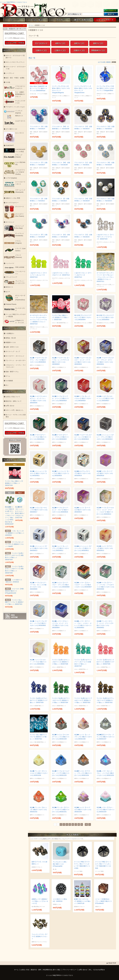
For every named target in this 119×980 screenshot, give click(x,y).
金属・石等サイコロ (12, 347)
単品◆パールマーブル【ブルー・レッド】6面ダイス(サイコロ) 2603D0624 (83, 437)
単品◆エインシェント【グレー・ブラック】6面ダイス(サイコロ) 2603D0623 (105, 437)
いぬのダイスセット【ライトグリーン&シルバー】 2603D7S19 (38, 275)
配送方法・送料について (14, 401)
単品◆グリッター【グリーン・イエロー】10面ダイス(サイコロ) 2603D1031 (61, 810)
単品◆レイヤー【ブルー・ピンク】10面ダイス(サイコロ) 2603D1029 (105, 810)
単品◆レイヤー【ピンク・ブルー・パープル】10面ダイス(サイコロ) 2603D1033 (105, 773)
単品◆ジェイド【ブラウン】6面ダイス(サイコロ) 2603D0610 (105, 548)
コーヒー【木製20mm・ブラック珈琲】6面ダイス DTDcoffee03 (103, 901)
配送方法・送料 (36, 970)
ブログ (59, 20)
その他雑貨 (9, 381)
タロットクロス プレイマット (15, 62)
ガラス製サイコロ (11, 129)
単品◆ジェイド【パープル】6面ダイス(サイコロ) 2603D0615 (82, 510)
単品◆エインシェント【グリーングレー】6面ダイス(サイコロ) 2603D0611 (83, 548)
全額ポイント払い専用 (13, 198)
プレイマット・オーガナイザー (16, 361)
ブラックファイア (11, 277)
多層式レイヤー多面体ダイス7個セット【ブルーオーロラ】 (40, 901)
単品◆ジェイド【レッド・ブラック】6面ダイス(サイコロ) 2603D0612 (61, 548)
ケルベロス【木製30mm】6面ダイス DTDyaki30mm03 (14, 591)
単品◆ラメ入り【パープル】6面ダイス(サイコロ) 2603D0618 (105, 473)
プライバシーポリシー (69, 970)
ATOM (14, 617)
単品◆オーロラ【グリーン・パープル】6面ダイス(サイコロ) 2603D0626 (38, 437)
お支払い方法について (13, 397)
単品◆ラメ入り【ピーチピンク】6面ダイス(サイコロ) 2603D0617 (39, 510)
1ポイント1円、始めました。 (15, 410)
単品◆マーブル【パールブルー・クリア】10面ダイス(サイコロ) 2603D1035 (61, 773)
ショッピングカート (105, 20)
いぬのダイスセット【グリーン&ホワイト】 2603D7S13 (83, 275)
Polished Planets (11, 304)
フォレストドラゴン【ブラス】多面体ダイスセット (40, 936)
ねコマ (8, 292)
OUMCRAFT (10, 146)
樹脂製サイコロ (11, 342)
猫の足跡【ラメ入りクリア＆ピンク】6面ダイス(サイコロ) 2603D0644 (83, 317)
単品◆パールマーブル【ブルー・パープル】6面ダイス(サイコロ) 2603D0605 (38, 623)
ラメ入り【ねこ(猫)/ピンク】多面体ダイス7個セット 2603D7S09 (60, 317)
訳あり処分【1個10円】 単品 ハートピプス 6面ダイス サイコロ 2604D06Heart (38, 88)
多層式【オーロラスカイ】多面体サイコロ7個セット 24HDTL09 (82, 901)
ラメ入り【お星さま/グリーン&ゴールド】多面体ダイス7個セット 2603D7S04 (61, 700)
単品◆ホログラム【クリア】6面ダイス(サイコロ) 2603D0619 (82, 473)
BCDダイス (9, 287)
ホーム (14, 20)
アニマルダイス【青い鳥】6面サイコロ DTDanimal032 (60, 864)
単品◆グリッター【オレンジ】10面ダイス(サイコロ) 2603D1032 (38, 810)
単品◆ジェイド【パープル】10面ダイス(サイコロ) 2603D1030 (83, 810)
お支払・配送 (37, 20)
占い (7, 385)
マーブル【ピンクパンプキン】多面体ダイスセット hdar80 (14, 544)
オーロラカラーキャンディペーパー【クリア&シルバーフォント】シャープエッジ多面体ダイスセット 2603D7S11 (105, 277)
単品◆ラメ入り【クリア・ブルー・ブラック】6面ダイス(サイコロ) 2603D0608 (61, 585)
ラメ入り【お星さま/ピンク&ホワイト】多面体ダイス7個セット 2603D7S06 (105, 662)
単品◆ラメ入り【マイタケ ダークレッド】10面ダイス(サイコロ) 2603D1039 (61, 737)
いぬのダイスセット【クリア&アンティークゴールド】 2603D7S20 (105, 237)
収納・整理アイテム (12, 372)
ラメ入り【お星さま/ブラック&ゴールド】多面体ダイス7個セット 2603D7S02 (105, 700)
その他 (8, 82)
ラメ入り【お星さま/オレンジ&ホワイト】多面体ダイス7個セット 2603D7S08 (61, 662)
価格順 (108, 62)
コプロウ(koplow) (11, 178)
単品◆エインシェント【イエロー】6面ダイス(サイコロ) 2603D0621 (38, 473)
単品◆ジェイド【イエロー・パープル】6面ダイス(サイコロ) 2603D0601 (38, 662)
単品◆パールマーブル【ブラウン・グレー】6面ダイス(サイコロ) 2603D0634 (38, 360)
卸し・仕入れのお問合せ (97, 970)
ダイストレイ (10, 222)
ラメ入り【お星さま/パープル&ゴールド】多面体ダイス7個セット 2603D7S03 (83, 700)
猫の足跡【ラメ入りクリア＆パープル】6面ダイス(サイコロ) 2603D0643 (105, 317)
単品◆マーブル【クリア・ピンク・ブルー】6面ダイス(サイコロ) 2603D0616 (61, 510)
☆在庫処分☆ (10, 333)
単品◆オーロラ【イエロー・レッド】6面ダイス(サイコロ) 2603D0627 (105, 398)
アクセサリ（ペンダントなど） (16, 107)
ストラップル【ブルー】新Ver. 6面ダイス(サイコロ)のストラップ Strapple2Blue (105, 88)
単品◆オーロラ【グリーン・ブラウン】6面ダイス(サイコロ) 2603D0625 (60, 437)
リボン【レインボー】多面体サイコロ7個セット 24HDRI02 (15, 533)
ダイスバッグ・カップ (13, 351)
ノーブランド (10, 73)
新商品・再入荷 (11, 338)
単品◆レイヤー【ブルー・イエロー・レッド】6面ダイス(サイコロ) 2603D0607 (83, 585)
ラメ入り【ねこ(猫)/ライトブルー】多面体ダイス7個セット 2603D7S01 (38, 737)
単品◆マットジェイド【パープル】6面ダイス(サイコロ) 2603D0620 (61, 473)
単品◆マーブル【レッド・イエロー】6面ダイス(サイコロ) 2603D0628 (83, 398)
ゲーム (8, 376)
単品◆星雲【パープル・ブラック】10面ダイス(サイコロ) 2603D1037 (105, 737)
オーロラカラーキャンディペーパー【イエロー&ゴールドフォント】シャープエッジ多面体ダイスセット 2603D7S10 (38, 320)
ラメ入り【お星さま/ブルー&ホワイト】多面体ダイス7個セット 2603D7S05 (39, 700)
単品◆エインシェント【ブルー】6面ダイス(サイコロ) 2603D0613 (39, 548)
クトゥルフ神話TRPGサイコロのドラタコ (13, 2)
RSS (13, 615)
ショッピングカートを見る (15, 43)
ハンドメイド (10, 263)
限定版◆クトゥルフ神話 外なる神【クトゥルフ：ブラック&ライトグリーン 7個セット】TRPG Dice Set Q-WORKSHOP (10, 515)
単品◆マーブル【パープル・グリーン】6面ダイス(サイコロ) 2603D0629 (60, 398)
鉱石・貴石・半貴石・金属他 (15, 78)
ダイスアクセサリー (12, 203)
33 (86, 824)
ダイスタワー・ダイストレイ (15, 356)
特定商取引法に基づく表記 (52, 970)
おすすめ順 (102, 62)
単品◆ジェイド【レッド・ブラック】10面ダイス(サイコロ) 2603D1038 (83, 737)
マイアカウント (111, 11)
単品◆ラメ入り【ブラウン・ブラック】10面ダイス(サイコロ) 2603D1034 (83, 773)
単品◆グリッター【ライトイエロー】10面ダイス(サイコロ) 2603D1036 (39, 773)
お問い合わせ (82, 20)
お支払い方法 (25, 970)
